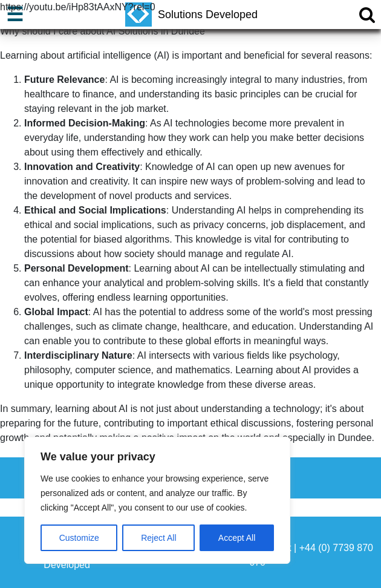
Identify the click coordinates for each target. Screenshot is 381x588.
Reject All (158, 538)
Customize (79, 538)
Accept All (237, 538)
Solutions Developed (191, 15)
